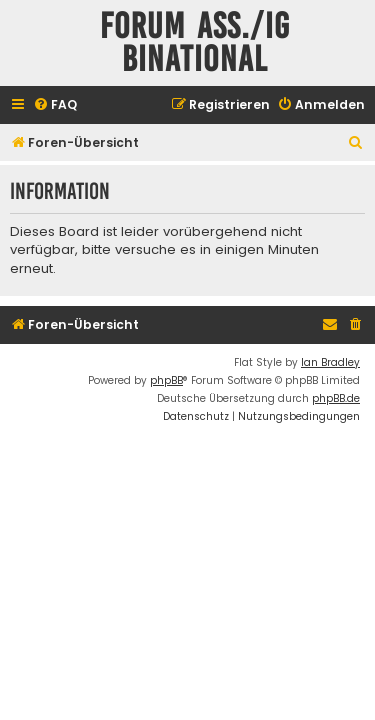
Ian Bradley (330, 362)
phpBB (166, 380)
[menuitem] (55, 105)
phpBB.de (336, 398)
